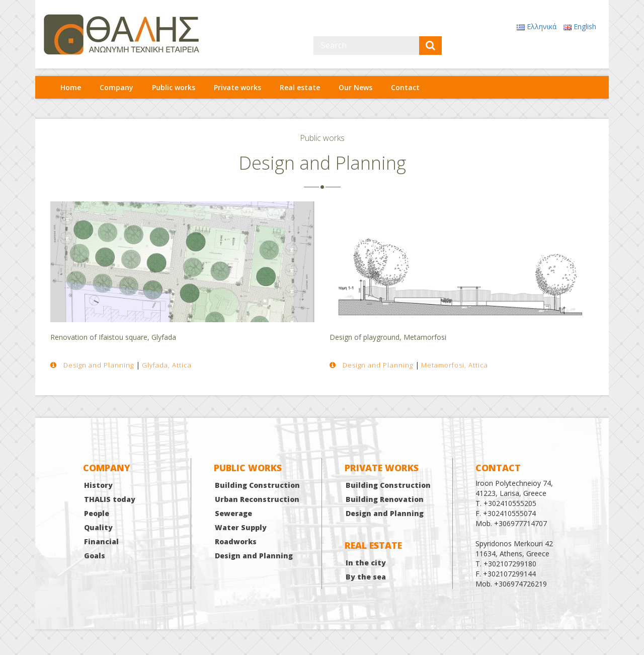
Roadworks (236, 541)
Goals (95, 556)
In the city (366, 563)
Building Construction (257, 485)
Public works (174, 87)
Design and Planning (254, 556)
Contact (405, 87)
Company (116, 87)
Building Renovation (385, 499)
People (97, 513)
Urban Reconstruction (257, 499)
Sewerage (233, 513)
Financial (101, 541)
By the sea (366, 577)
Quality (98, 527)
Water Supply (241, 527)
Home (71, 87)
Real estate (300, 87)
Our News (355, 87)
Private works (237, 87)
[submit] (430, 46)
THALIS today (110, 499)
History (98, 485)
